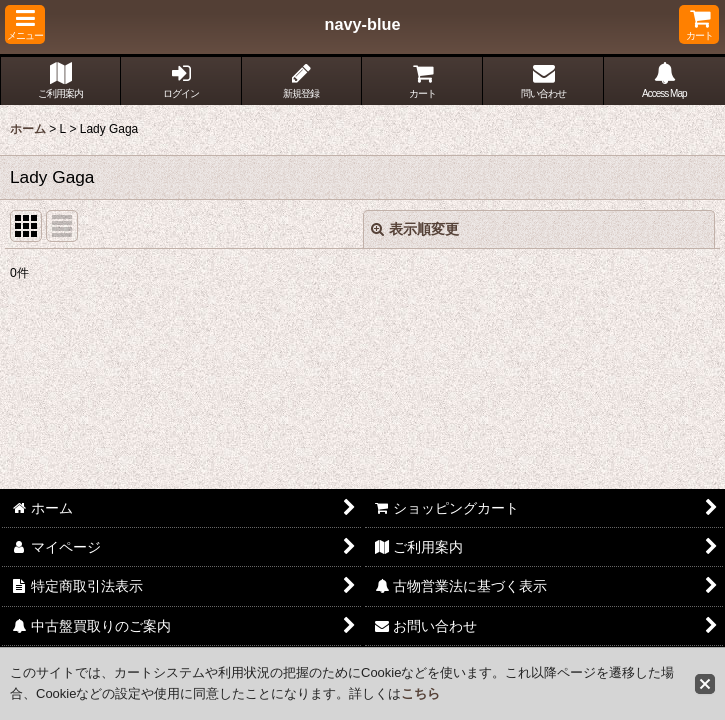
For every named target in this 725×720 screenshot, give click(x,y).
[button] (25, 24)
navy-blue (363, 24)
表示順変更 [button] (415, 229)
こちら (420, 693)
